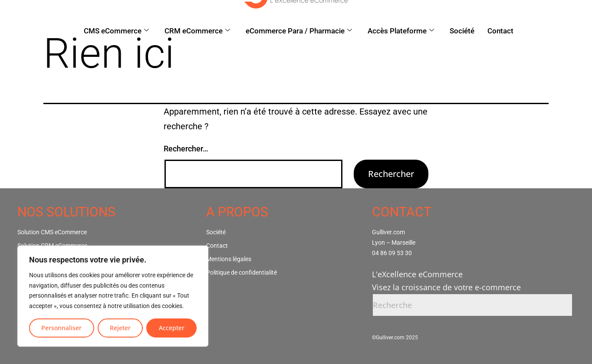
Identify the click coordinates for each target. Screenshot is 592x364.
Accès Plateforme (401, 31)
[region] (113, 296)
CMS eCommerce (116, 31)
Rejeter (120, 328)
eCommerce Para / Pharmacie (299, 31)
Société (462, 31)
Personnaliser (61, 328)
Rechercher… (186, 149)
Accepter (172, 328)
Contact (500, 31)
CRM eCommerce (197, 31)
